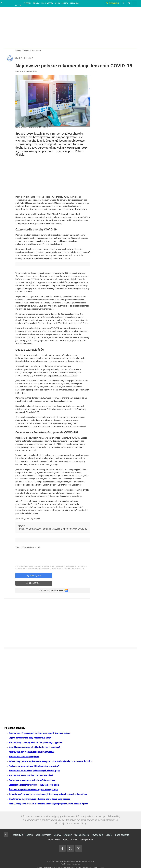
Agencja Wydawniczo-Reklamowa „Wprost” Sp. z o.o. (76, 856)
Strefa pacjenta (61, 3)
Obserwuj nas (49, 584)
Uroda (109, 829)
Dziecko (36, 3)
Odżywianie (75, 3)
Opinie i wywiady (43, 829)
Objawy (57, 829)
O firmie (50, 834)
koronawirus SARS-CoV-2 (48, 329)
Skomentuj (74, 577)
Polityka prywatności (87, 834)
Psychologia (97, 829)
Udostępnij (35, 577)
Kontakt (58, 834)
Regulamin (74, 834)
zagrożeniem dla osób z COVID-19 (62, 376)
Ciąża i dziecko (82, 829)
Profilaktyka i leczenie (22, 829)
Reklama (66, 834)
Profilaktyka (47, 3)
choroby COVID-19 (64, 198)
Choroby (28, 3)
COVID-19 (76, 439)
